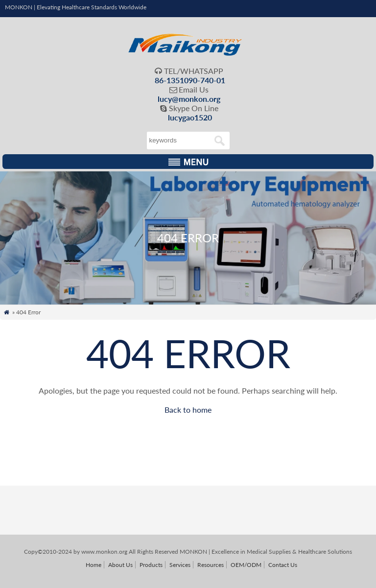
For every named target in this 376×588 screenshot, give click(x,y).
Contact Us (283, 565)
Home (94, 565)
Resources (211, 565)
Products (151, 565)
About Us (120, 565)
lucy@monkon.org (189, 99)
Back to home (188, 410)
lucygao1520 (190, 117)
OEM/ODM (246, 565)
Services (180, 565)
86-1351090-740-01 (190, 80)
